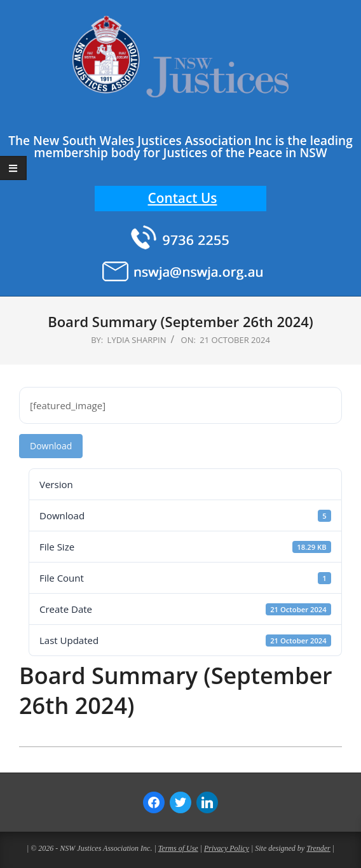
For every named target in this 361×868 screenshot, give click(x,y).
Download (51, 446)
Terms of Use (178, 848)
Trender (318, 848)
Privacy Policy (227, 848)
